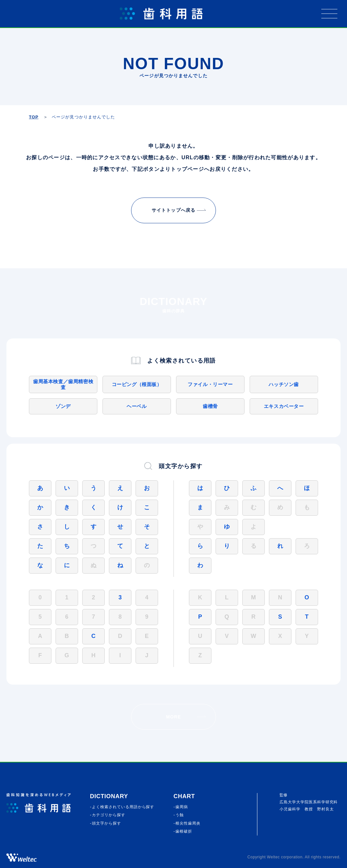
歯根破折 (184, 831)
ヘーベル (137, 406)
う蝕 (180, 815)
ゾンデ (63, 406)
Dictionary (109, 796)
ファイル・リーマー (210, 384)
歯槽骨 (210, 406)
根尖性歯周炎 (188, 823)
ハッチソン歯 (284, 384)
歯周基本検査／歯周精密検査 (63, 384)
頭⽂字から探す (107, 823)
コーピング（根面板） (137, 384)
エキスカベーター (284, 406)
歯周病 (182, 807)
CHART (184, 796)
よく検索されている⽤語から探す (123, 807)
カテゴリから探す (109, 815)
